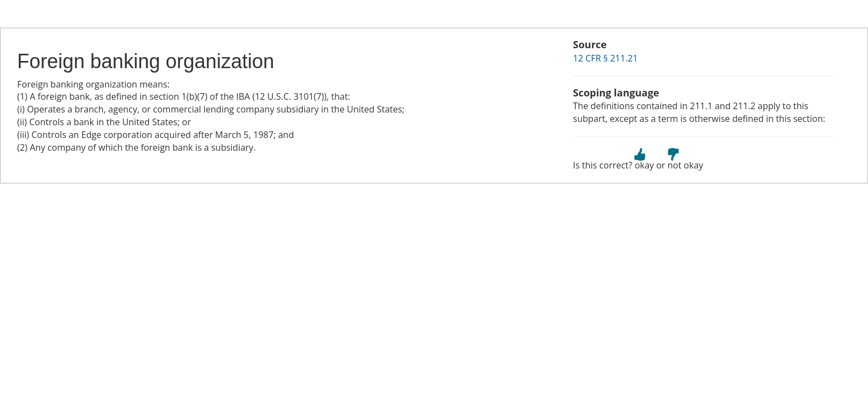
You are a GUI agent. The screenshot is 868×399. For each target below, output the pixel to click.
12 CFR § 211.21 (605, 58)
